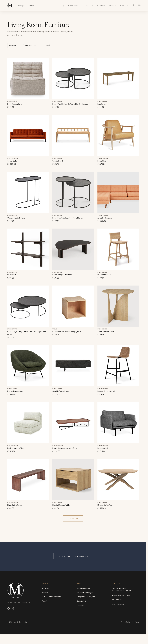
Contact (124, 6)
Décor (88, 6)
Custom (101, 6)
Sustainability (82, 601)
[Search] (63, 6)
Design (21, 6)
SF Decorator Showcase (51, 597)
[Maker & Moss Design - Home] (21, 590)
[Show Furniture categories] (80, 6)
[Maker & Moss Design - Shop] (10, 6)
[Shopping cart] (139, 5)
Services (45, 592)
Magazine (80, 605)
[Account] (133, 5)
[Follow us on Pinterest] (13, 608)
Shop (31, 6)
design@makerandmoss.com (123, 595)
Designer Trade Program (86, 597)
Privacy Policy (126, 622)
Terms (137, 622)
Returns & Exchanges (85, 592)
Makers (113, 6)
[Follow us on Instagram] (9, 608)
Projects (45, 588)
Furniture (73, 6)
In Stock (27, 45)
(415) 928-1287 (118, 600)
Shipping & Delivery (84, 588)
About (45, 601)
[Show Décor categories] (92, 6)
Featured (14, 45)
